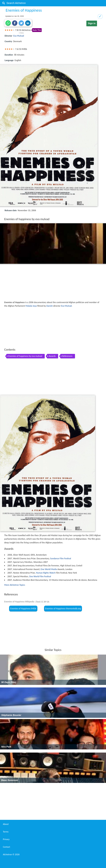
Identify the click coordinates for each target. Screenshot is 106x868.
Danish (50, 306)
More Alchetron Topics (15, 585)
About (6, 824)
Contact (6, 847)
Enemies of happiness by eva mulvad (25, 356)
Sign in (92, 23)
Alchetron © (11, 854)
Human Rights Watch (46, 573)
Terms (6, 832)
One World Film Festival (40, 576)
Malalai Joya (31, 306)
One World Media (49, 569)
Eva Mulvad (19, 36)
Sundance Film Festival (61, 558)
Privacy (6, 839)
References (67, 356)
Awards (52, 356)
